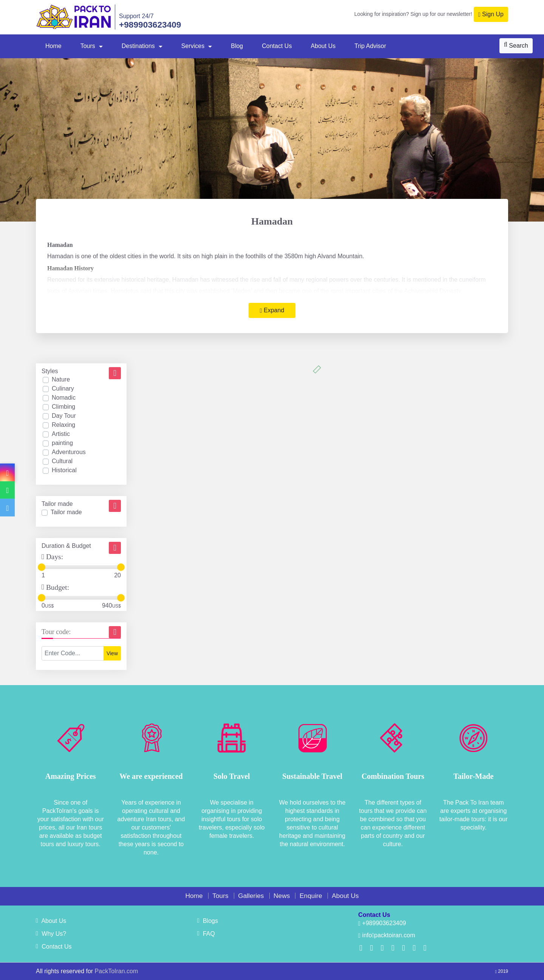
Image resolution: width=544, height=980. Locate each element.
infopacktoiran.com (386, 935)
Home (53, 46)
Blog (237, 46)
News (282, 896)
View (112, 653)
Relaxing (63, 425)
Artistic (61, 434)
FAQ (206, 934)
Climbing (63, 407)
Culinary (63, 388)
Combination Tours (393, 776)
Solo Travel (232, 776)
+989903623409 (150, 25)
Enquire (311, 896)
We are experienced (151, 776)
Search (516, 45)
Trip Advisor (370, 46)
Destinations (138, 46)
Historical (64, 470)
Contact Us (277, 46)
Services (193, 46)
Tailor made (66, 512)
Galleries (251, 896)
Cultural (62, 461)
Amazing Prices (71, 776)
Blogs (208, 921)
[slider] (42, 567)
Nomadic (64, 398)
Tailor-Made (473, 776)
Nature (61, 379)
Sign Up (491, 14)
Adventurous (69, 452)
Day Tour (64, 416)
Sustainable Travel (312, 776)
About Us (323, 46)
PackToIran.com (117, 971)
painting (62, 443)
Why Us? (51, 934)
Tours (88, 46)
